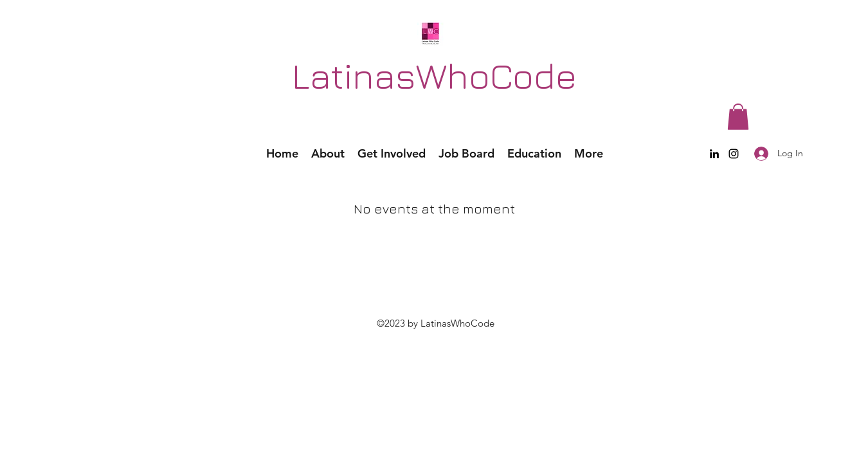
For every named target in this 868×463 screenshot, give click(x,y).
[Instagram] (734, 154)
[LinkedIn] (714, 154)
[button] (738, 117)
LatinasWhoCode (434, 75)
